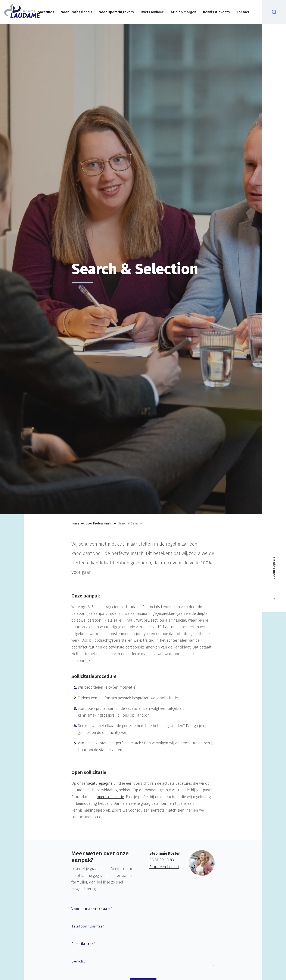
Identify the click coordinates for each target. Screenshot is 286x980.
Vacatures (46, 12)
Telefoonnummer (88, 926)
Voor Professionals (77, 12)
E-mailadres (83, 944)
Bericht (78, 961)
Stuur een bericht (164, 867)
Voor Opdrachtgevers (116, 12)
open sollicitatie (110, 797)
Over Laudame (152, 12)
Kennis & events (216, 12)
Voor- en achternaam (92, 909)
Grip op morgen (184, 12)
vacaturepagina (100, 783)
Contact (243, 12)
